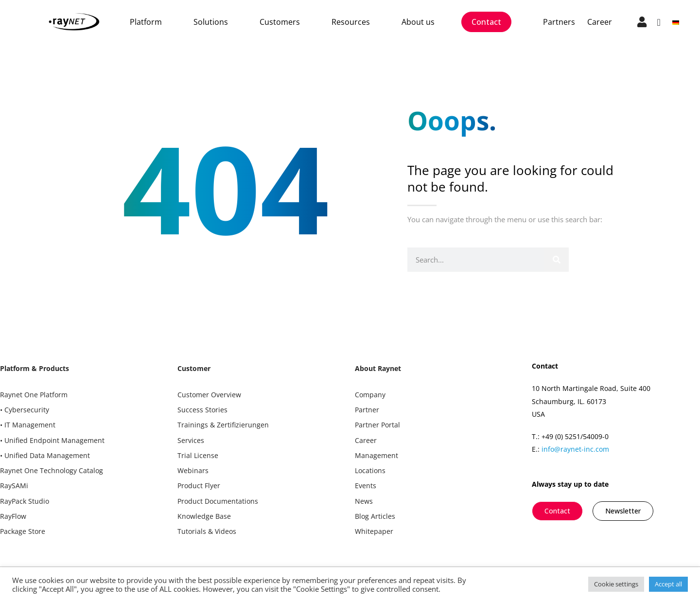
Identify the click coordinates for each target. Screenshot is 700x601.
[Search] (557, 260)
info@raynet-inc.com (575, 449)
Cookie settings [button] (616, 584)
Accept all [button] (668, 584)
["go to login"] (642, 22)
